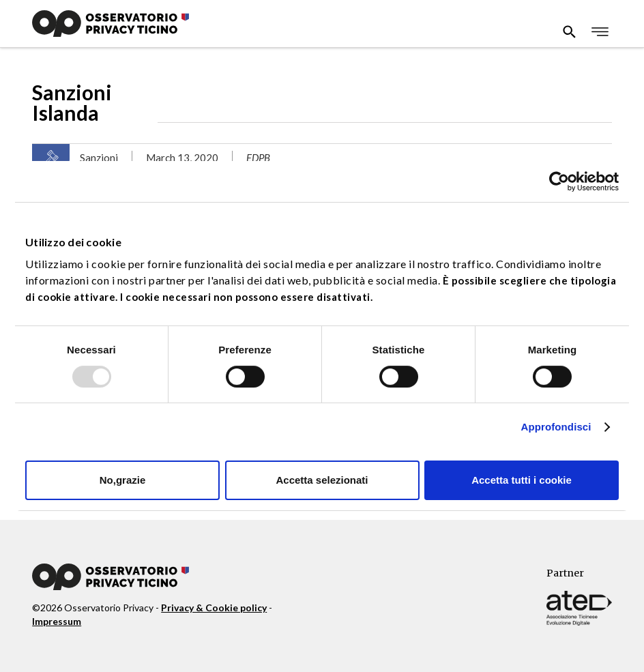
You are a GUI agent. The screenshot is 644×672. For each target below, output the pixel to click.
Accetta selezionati (322, 480)
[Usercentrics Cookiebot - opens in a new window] (559, 181)
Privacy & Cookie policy (214, 608)
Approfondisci (556, 427)
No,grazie (123, 480)
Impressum (57, 621)
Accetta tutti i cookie (522, 480)
